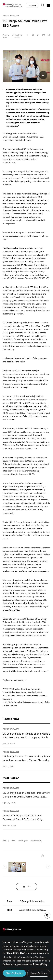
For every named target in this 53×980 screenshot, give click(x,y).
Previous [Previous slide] (5, 867)
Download (43, 856)
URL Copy (44, 35)
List (29, 886)
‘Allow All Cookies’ (15, 953)
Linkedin (38, 35)
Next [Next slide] (48, 867)
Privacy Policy (40, 964)
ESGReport (23, 841)
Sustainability (37, 841)
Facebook (27, 35)
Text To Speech (18, 36)
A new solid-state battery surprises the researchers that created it (29, 910)
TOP (47, 916)
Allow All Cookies (14, 973)
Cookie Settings (39, 973)
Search (43, 5)
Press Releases (11, 16)
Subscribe (32, 5)
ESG (14, 841)
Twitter (33, 35)
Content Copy (49, 35)
